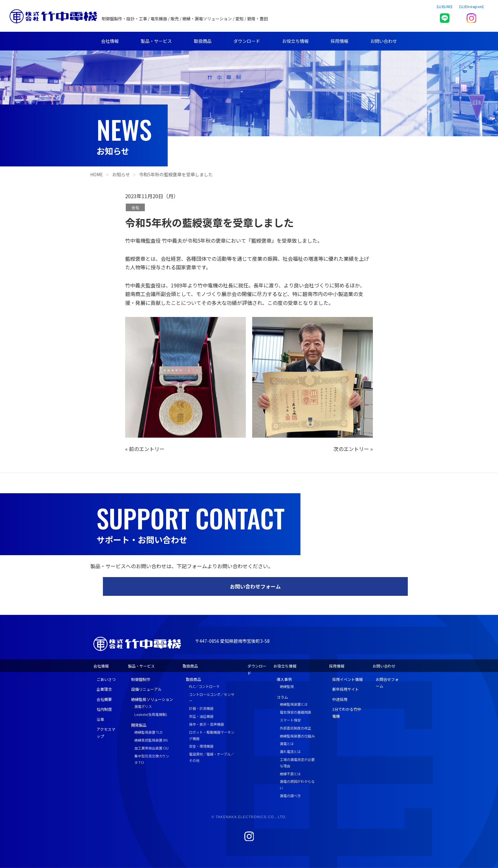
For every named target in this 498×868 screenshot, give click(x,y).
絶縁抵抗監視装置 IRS (151, 740)
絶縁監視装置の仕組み (297, 736)
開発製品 (139, 725)
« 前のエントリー (145, 449)
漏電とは (287, 744)
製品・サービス (156, 41)
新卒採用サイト (346, 689)
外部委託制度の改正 (296, 728)
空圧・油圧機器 (201, 716)
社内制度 (104, 709)
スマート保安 (290, 720)
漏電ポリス (143, 706)
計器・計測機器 (201, 708)
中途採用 (340, 699)
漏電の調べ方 (290, 796)
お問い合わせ (384, 41)
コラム (282, 697)
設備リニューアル (146, 689)
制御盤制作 (141, 679)
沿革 (100, 719)
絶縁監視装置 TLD (148, 732)
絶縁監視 (287, 686)
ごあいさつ (106, 679)
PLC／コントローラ (204, 686)
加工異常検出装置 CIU (151, 748)
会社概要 (104, 699)
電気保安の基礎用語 (296, 712)
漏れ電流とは (290, 751)
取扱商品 (203, 41)
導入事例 (284, 679)
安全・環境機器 (201, 746)
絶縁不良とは (290, 774)
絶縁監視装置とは (294, 704)
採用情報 (340, 41)
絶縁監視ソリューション (152, 699)
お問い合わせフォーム (255, 586)
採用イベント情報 (347, 679)
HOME (97, 174)
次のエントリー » (353, 449)
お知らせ (121, 174)
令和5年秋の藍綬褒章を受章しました (176, 174)
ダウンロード (247, 41)
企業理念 (104, 689)
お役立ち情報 (295, 41)
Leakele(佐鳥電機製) (151, 714)
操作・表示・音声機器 (206, 724)
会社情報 (110, 41)
